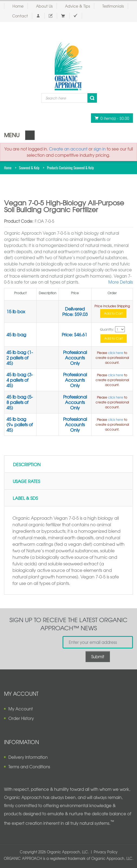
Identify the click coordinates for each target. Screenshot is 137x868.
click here (116, 353)
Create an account (68, 149)
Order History (21, 718)
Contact (20, 16)
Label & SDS (25, 498)
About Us (44, 6)
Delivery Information (28, 757)
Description (27, 464)
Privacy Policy (106, 852)
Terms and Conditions (29, 767)
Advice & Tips (77, 6)
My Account (21, 709)
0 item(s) (110, 118)
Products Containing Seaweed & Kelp (70, 168)
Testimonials (113, 6)
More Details (121, 282)
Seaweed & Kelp (29, 168)
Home (18, 6)
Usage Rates (26, 481)
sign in (100, 149)
